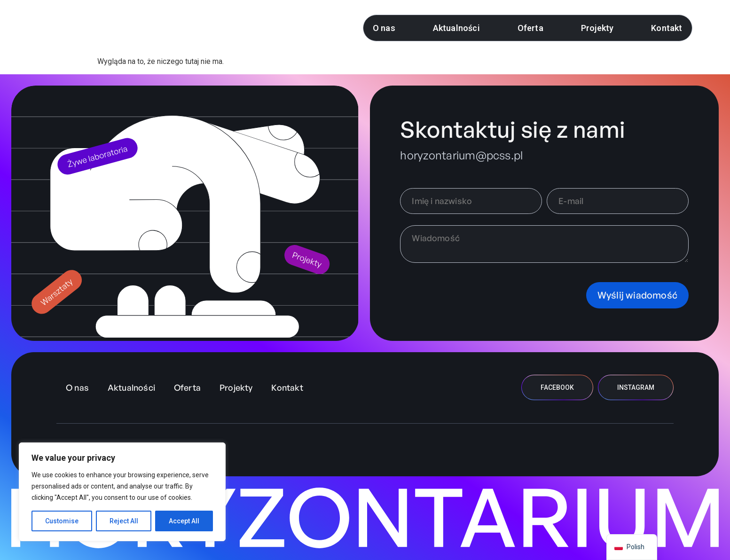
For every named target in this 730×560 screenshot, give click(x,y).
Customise (62, 521)
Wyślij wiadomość (637, 295)
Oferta (530, 28)
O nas (384, 28)
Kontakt (667, 28)
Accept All (184, 521)
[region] (122, 492)
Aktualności (456, 28)
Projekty (597, 28)
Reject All (124, 521)
